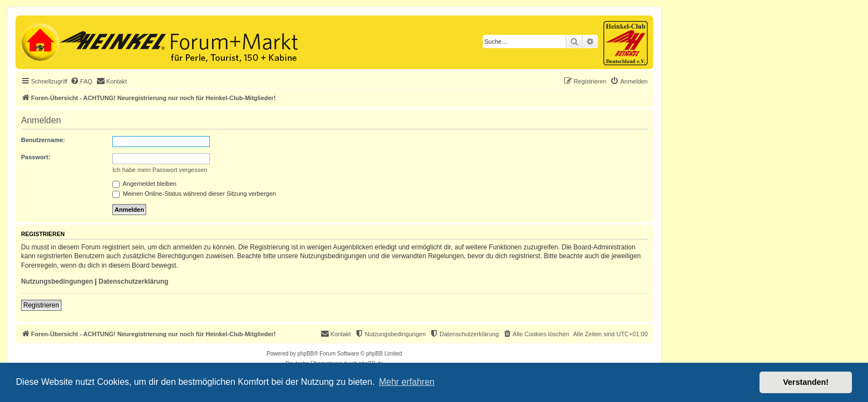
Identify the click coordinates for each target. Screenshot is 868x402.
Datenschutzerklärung (133, 281)
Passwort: (36, 157)
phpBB (306, 354)
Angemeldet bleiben (144, 184)
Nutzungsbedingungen (57, 281)
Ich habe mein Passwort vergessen (160, 170)
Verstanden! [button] (806, 382)
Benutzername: (43, 140)
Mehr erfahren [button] (407, 382)
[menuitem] (81, 81)
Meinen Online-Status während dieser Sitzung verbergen (194, 194)
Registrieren (41, 305)
